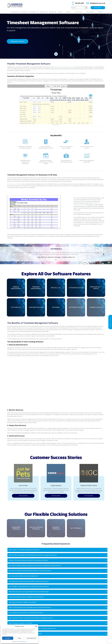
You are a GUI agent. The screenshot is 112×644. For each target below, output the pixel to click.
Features (25, 12)
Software (15, 12)
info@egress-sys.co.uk (98, 3)
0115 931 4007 (80, 3)
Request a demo (110, 322)
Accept (8, 638)
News (60, 12)
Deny (19, 638)
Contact (100, 12)
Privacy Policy (68, 640)
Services (44, 12)
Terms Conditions (69, 637)
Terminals (34, 12)
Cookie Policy (15, 641)
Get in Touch (98, 8)
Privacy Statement (22, 641)
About (68, 12)
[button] (36, 626)
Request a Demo (18, 41)
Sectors (52, 12)
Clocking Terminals (56, 640)
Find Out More (23, 475)
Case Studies (78, 12)
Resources (90, 12)
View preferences (31, 638)
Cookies (66, 634)
